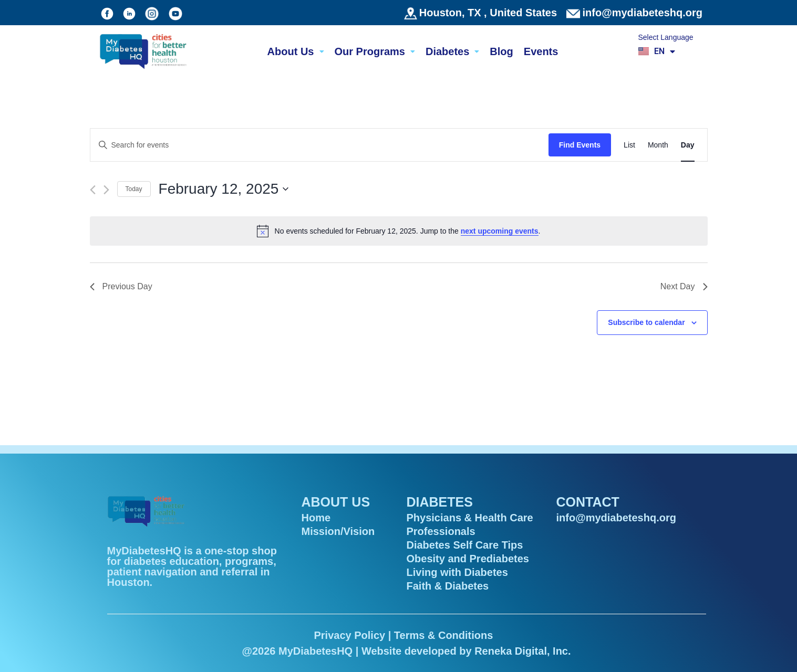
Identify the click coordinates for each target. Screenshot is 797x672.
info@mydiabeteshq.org (643, 13)
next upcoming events (500, 231)
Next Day (684, 286)
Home (316, 518)
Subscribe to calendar (646, 322)
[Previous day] (93, 190)
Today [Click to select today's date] (134, 189)
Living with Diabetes (457, 572)
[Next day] (106, 190)
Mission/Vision (338, 531)
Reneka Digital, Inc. (522, 651)
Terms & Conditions (444, 635)
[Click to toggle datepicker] (224, 189)
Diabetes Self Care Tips (465, 545)
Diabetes (452, 51)
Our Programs (375, 51)
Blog (501, 51)
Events (541, 51)
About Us (296, 51)
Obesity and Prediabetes (468, 559)
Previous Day (121, 286)
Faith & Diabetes (448, 586)
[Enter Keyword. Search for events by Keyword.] (319, 145)
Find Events (580, 145)
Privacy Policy (349, 635)
